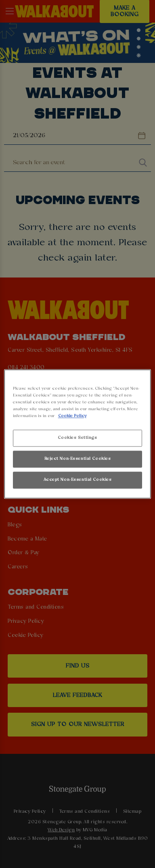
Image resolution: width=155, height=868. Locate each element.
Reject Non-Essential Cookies (78, 459)
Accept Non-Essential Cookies (78, 480)
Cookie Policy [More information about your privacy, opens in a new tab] (72, 416)
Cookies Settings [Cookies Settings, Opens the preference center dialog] (77, 438)
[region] (78, 434)
